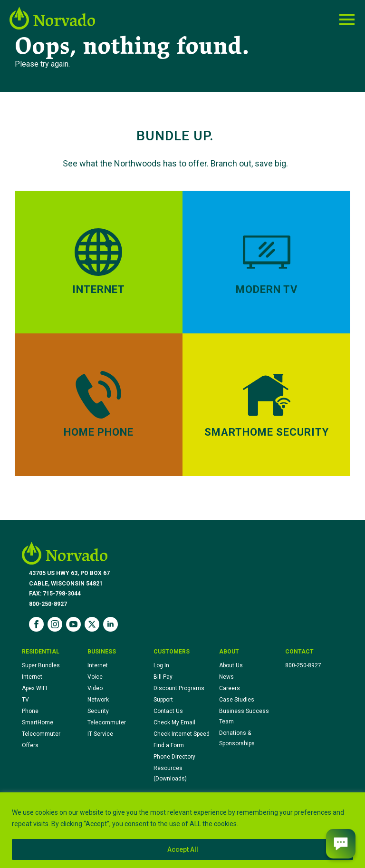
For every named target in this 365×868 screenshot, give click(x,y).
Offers (30, 745)
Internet (32, 677)
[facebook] (36, 624)
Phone (30, 711)
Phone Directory (174, 757)
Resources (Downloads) (170, 773)
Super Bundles (41, 665)
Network (98, 700)
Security (98, 711)
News (226, 677)
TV (25, 700)
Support (163, 700)
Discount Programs (179, 688)
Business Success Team (244, 716)
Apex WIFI (34, 688)
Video (95, 688)
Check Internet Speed (182, 734)
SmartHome (38, 722)
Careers (230, 688)
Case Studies (237, 700)
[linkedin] (110, 624)
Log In (161, 665)
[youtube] (73, 624)
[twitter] (92, 624)
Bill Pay (163, 677)
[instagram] (55, 624)
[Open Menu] (347, 20)
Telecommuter (41, 734)
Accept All (183, 849)
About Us (231, 665)
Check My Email (174, 722)
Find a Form (169, 745)
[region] (182, 830)
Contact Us (168, 711)
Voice (95, 677)
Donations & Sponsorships (237, 738)
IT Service (100, 734)
